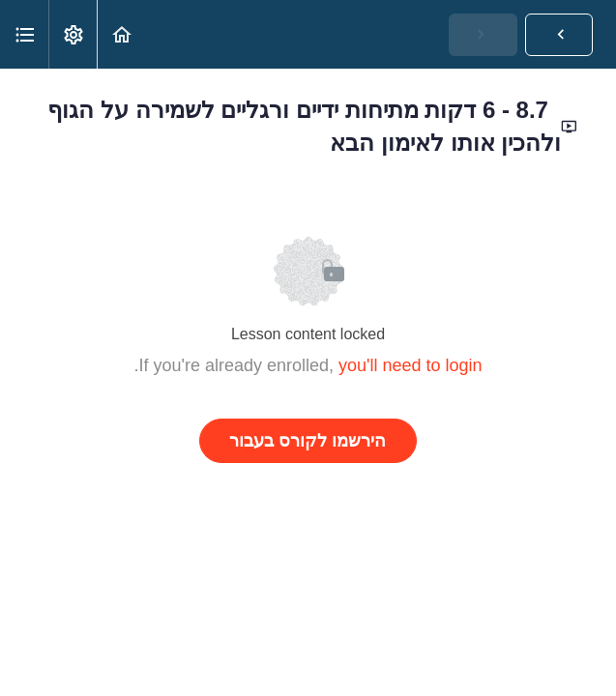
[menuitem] (73, 34)
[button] (122, 34)
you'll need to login (411, 365)
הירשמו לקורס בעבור (308, 441)
